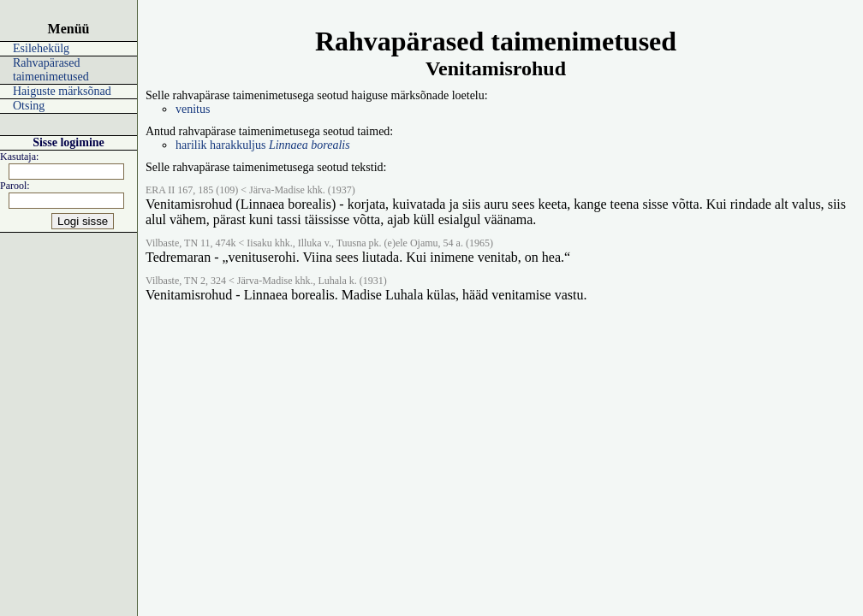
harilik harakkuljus (263, 145)
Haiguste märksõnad (62, 91)
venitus (193, 109)
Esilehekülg (41, 48)
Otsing (29, 106)
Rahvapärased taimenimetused (51, 70)
